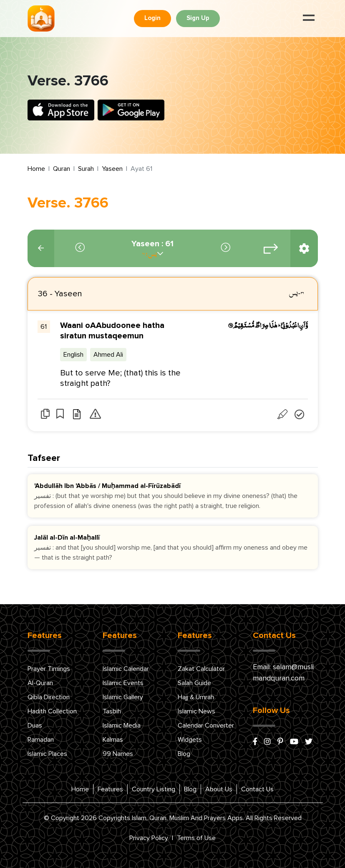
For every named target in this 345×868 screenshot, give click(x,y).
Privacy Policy (149, 838)
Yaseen (112, 169)
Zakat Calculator (201, 669)
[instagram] (267, 742)
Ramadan (41, 740)
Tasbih (112, 711)
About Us (219, 789)
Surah (86, 169)
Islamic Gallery (123, 697)
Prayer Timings (49, 669)
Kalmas (113, 740)
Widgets (190, 740)
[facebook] (255, 742)
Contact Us (257, 789)
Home (36, 169)
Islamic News (196, 711)
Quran (62, 169)
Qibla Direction (49, 697)
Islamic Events (123, 683)
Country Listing (154, 789)
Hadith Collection (52, 711)
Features (110, 789)
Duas (35, 725)
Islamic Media (122, 725)
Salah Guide (194, 683)
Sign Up (198, 18)
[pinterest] (280, 742)
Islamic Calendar (126, 669)
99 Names (118, 754)
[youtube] (294, 742)
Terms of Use (196, 838)
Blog (184, 754)
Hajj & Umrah (196, 697)
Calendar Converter (206, 725)
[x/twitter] (309, 742)
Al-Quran (40, 683)
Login (152, 18)
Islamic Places (47, 754)
